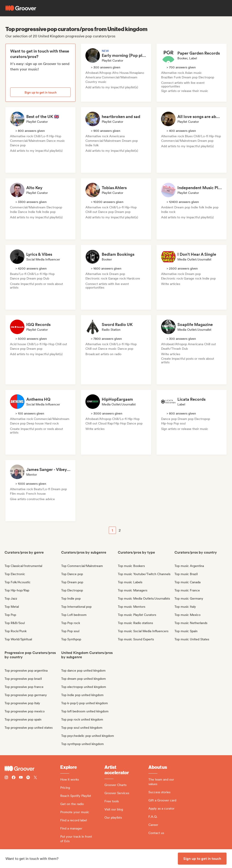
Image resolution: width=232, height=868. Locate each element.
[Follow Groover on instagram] (6, 778)
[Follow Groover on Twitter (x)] (35, 778)
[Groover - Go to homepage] (32, 769)
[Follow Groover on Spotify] (28, 778)
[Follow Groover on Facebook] (14, 778)
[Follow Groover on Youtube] (21, 778)
